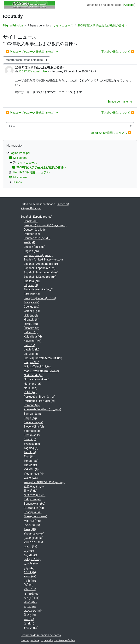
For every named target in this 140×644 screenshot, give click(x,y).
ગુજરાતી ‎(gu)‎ (32, 594)
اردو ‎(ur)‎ (29, 551)
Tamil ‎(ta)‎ (30, 452)
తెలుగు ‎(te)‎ (30, 602)
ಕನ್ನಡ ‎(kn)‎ (30, 606)
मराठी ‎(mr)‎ (30, 581)
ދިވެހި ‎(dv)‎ (29, 568)
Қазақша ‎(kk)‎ (33, 512)
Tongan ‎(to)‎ (31, 461)
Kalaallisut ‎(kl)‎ (33, 337)
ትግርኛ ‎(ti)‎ (30, 572)
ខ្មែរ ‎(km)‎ (29, 624)
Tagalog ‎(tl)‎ (31, 448)
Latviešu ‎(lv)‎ (32, 350)
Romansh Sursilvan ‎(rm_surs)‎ (42, 409)
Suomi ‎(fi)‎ (30, 439)
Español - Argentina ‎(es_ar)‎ (41, 264)
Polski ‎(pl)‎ (30, 392)
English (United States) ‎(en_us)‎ (43, 260)
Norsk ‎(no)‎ (31, 388)
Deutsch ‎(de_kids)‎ (35, 230)
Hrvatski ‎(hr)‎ (32, 320)
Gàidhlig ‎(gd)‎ (32, 311)
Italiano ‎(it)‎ (31, 332)
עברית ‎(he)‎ (30, 546)
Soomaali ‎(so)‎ (33, 431)
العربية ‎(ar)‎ (30, 555)
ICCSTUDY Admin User (33, 71)
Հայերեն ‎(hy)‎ (33, 542)
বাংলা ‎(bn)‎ (30, 589)
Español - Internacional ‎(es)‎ (41, 272)
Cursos (17, 182)
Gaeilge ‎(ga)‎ (31, 307)
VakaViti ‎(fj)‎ (31, 469)
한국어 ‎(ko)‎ (31, 628)
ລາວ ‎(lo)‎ (29, 619)
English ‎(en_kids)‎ (35, 247)
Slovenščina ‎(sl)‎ (34, 427)
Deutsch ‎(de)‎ (32, 234)
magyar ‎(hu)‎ (31, 362)
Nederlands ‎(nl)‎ (34, 375)
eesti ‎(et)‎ (29, 242)
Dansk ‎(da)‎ (31, 221)
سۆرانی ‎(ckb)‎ (32, 559)
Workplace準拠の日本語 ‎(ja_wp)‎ (44, 482)
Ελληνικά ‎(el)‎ (32, 499)
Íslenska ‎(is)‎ (31, 328)
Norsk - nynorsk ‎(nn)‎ (37, 379)
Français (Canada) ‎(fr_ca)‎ (40, 298)
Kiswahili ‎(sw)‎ (33, 341)
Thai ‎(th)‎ (29, 456)
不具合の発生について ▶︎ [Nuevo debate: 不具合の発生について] (118, 52)
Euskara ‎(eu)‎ (32, 281)
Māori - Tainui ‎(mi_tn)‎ (37, 367)
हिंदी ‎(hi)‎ (29, 585)
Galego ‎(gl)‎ (31, 315)
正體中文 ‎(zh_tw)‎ (35, 486)
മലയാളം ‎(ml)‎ (33, 611)
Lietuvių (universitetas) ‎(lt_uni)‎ (43, 358)
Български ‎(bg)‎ (34, 508)
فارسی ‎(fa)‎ (31, 563)
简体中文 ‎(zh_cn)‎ (35, 495)
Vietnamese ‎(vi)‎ (34, 474)
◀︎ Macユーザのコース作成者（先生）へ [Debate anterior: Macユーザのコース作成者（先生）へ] (32, 52)
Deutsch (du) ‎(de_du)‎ (37, 238)
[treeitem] (70, 168)
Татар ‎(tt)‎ (30, 529)
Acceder (129, 5)
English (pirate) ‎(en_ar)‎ (38, 255)
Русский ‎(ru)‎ (32, 525)
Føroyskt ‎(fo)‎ (32, 294)
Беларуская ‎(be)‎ (35, 504)
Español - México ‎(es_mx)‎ (40, 277)
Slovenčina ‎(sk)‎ (33, 422)
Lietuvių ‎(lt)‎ (31, 354)
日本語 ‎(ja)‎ (31, 491)
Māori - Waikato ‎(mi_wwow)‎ (41, 371)
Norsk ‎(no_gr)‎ (32, 384)
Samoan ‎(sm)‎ (32, 414)
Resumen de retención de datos (41, 635)
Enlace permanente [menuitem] (120, 102)
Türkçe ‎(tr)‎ (30, 465)
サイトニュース (63, 25)
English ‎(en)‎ (31, 251)
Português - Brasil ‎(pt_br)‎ (40, 397)
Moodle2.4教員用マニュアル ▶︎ (111, 133)
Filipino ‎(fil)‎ (31, 285)
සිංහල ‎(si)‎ (30, 615)
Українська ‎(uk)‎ (34, 534)
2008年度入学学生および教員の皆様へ (102, 25)
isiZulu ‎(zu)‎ (31, 324)
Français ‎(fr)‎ (32, 302)
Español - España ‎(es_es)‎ (37, 217)
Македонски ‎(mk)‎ (35, 516)
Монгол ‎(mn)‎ (32, 521)
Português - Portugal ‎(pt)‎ (39, 401)
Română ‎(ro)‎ (32, 405)
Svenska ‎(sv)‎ (32, 444)
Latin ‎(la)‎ (29, 345)
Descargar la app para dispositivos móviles (48, 640)
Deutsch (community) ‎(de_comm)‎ (45, 225)
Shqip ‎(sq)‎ (30, 418)
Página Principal (13, 25)
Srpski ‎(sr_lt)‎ (32, 435)
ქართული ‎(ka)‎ (34, 538)
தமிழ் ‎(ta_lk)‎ (32, 598)
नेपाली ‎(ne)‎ (30, 576)
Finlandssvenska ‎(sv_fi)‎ (39, 289)
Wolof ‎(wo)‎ (31, 478)
